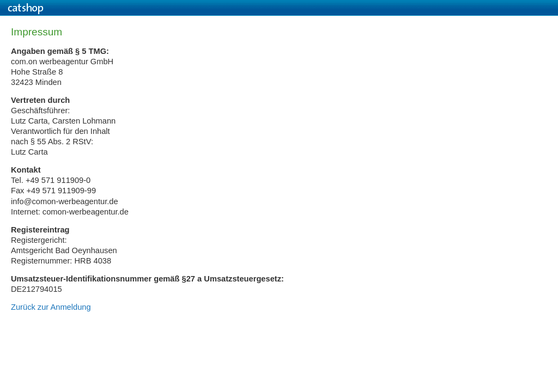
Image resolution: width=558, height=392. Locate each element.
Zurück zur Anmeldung (51, 307)
